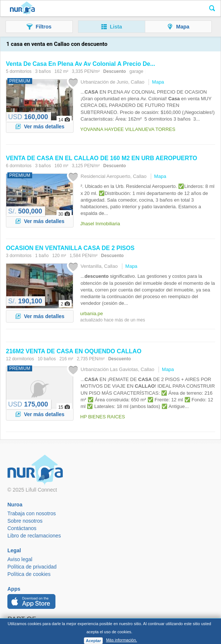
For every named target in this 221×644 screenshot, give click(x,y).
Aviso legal (20, 559)
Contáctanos (22, 528)
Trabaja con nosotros (32, 513)
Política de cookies (29, 574)
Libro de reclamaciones (34, 536)
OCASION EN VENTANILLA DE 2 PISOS (70, 248)
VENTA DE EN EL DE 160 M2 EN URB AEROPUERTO (101, 158)
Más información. (122, 640)
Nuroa (22, 9)
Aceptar (93, 641)
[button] (39, 27)
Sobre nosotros (25, 521)
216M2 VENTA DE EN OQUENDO (74, 351)
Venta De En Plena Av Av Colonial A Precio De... (81, 64)
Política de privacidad (32, 567)
